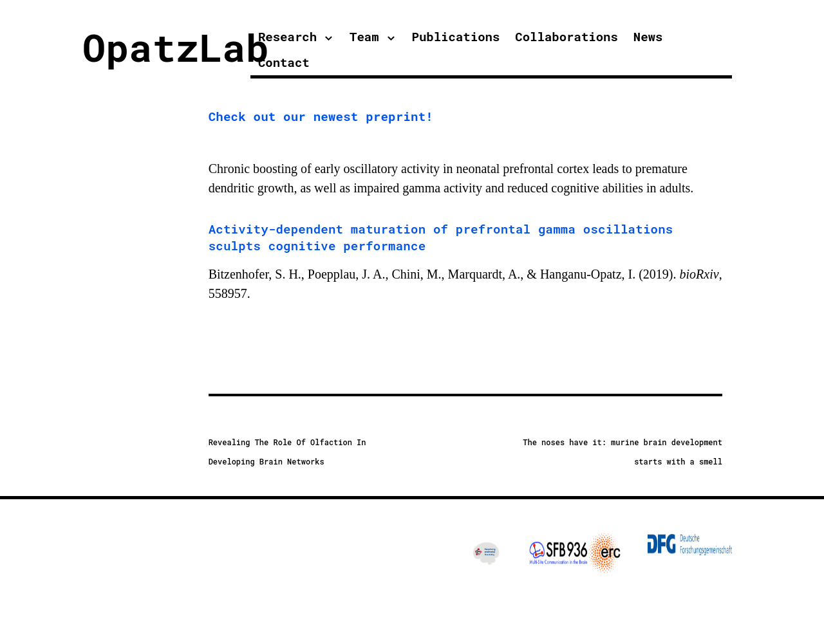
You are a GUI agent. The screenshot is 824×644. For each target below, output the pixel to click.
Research (287, 36)
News (648, 36)
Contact (284, 62)
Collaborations (566, 36)
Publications (456, 36)
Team (364, 36)
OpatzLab (176, 47)
